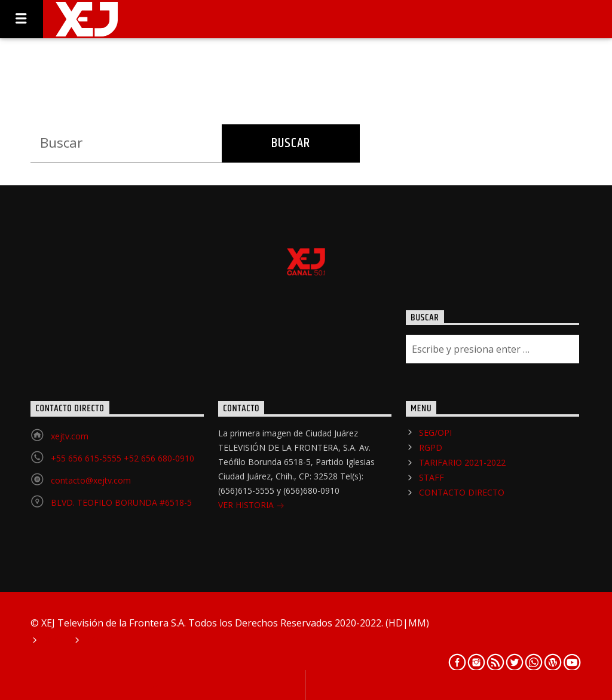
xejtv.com (70, 436)
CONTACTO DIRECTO (462, 492)
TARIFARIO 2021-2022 (462, 462)
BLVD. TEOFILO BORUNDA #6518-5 (121, 502)
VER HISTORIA (251, 506)
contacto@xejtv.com (91, 480)
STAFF (432, 477)
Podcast (103, 641)
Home (54, 641)
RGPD (431, 447)
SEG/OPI (435, 432)
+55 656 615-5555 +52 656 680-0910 (123, 458)
